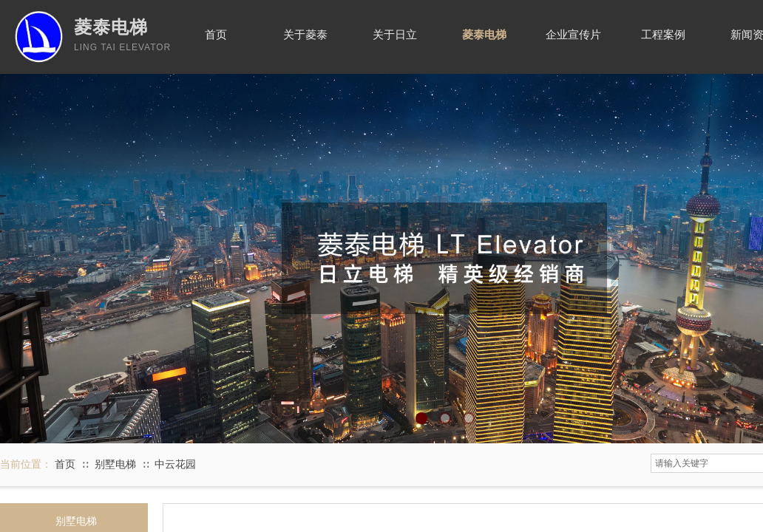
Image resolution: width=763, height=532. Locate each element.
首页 (65, 464)
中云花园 (175, 464)
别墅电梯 (115, 464)
